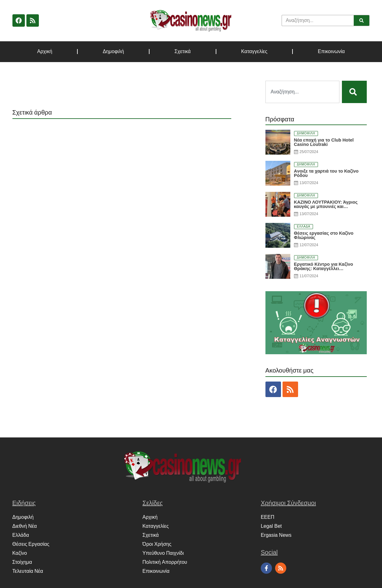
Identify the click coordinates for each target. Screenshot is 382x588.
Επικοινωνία (331, 52)
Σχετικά (182, 52)
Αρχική (45, 52)
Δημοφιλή (113, 52)
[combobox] (302, 92)
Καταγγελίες (254, 52)
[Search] (361, 20)
